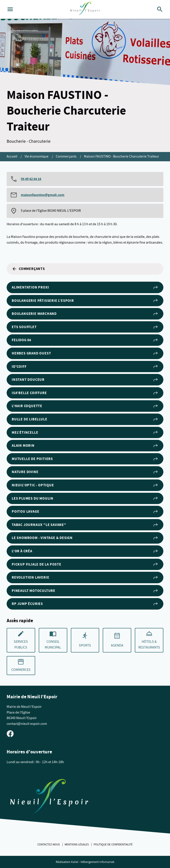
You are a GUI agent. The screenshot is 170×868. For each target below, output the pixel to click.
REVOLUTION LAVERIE (85, 577)
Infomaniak (107, 862)
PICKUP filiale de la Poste (85, 564)
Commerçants (67, 156)
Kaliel (75, 862)
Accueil (12, 156)
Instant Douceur (85, 380)
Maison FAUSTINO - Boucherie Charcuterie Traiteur (122, 156)
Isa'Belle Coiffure (85, 393)
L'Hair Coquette (85, 406)
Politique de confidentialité (113, 845)
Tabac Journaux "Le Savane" (85, 525)
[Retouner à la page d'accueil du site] (49, 797)
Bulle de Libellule (85, 419)
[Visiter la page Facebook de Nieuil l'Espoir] (10, 733)
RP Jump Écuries (85, 604)
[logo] (85, 9)
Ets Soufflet (85, 327)
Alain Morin (85, 446)
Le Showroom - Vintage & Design (85, 538)
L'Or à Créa (85, 551)
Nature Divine (85, 472)
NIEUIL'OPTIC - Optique (85, 485)
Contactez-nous (49, 845)
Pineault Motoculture (85, 591)
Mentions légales (77, 845)
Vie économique (37, 156)
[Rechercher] (160, 9)
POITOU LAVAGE (85, 512)
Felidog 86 (85, 340)
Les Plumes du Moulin (85, 498)
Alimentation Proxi (85, 287)
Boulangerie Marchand (85, 314)
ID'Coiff (85, 366)
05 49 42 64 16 (31, 179)
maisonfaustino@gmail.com (43, 195)
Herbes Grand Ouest (85, 353)
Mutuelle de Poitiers (85, 459)
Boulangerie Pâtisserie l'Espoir (85, 300)
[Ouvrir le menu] (10, 9)
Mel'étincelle (85, 432)
